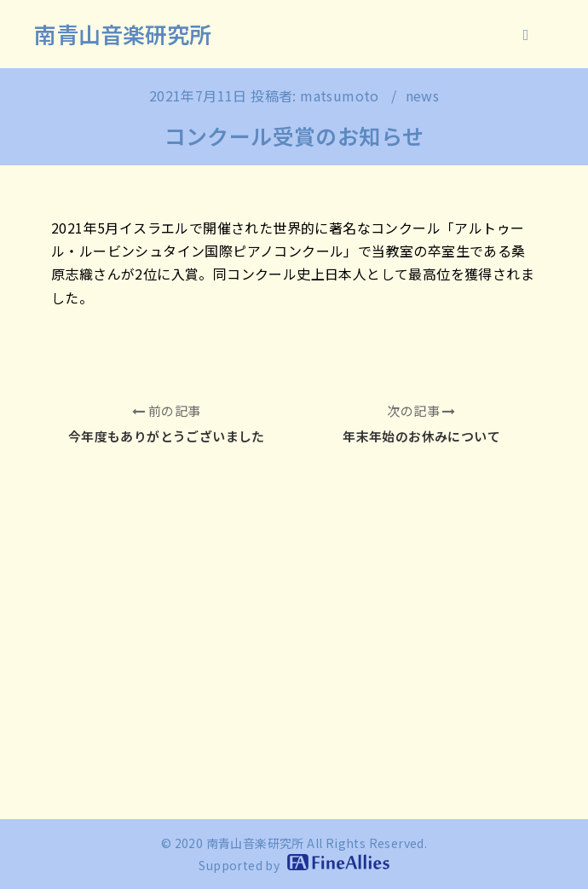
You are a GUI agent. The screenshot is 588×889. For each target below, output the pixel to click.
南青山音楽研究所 (123, 34)
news (423, 95)
